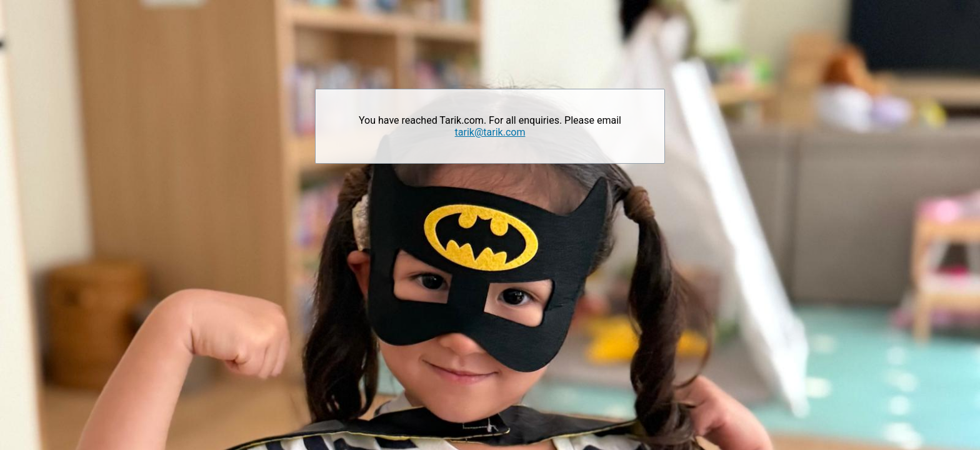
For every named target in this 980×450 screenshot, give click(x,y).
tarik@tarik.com (490, 132)
